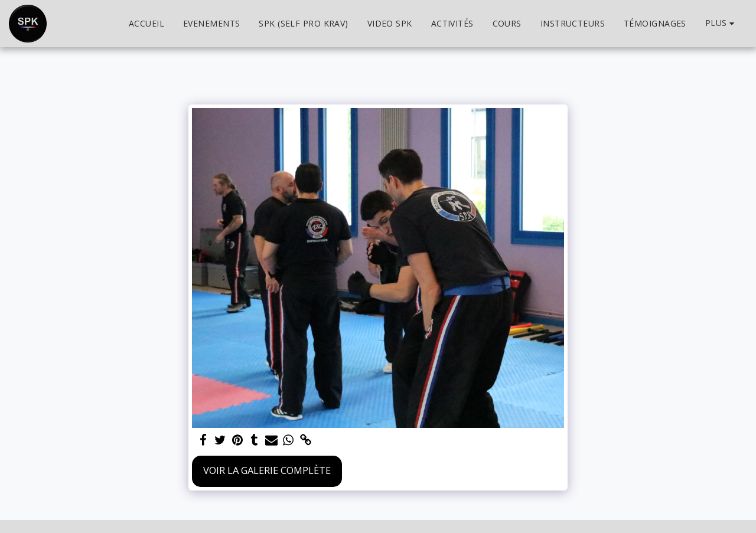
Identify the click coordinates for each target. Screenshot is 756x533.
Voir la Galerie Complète (267, 470)
